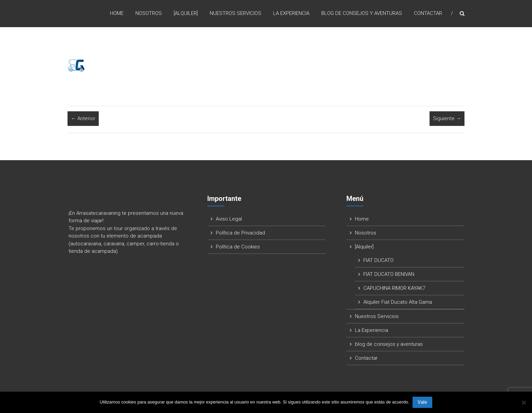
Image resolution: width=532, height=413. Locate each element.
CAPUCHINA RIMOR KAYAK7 (394, 288)
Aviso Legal (229, 219)
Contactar (428, 13)
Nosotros (149, 13)
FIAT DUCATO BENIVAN (389, 274)
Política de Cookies (238, 247)
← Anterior (83, 118)
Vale (422, 402)
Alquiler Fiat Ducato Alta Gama (398, 302)
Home (117, 13)
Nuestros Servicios (235, 13)
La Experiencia (291, 13)
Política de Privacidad (240, 233)
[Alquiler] (186, 13)
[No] (524, 402)
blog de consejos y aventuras (362, 13)
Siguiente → (447, 118)
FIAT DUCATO (378, 260)
